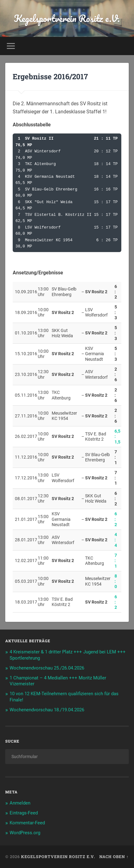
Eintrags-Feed (24, 813)
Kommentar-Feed (27, 823)
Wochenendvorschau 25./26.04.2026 (47, 668)
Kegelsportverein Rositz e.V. (67, 18)
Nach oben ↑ (114, 857)
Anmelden (20, 803)
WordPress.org (25, 833)
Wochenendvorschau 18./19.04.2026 (47, 710)
